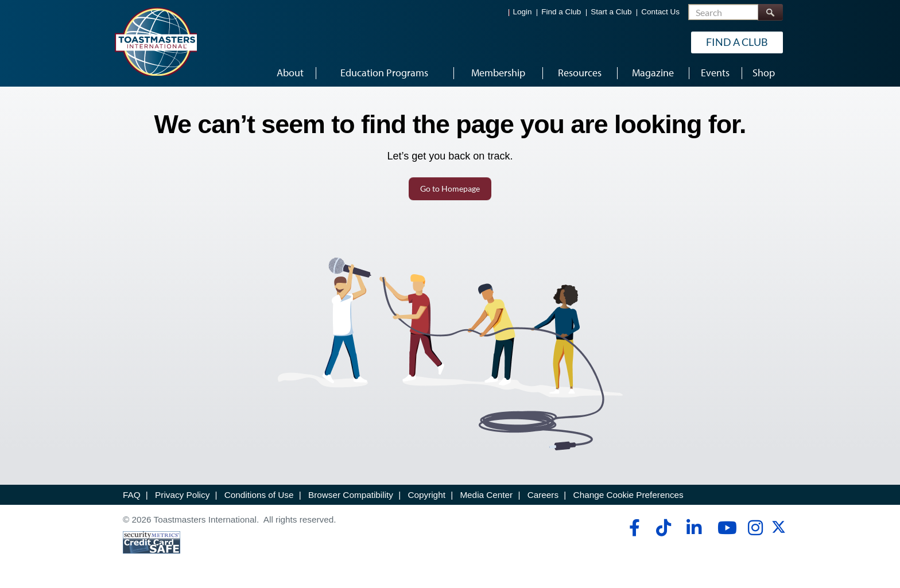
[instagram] (755, 528)
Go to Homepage (450, 188)
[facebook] (633, 528)
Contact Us (660, 12)
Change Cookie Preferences (629, 495)
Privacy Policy (182, 495)
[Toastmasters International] (156, 41)
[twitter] (779, 531)
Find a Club (561, 12)
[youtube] (725, 528)
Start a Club (611, 12)
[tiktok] (663, 528)
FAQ (132, 495)
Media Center (486, 495)
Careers (543, 495)
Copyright (426, 495)
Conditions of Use (259, 495)
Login (523, 12)
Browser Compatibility (351, 495)
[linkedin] (694, 528)
